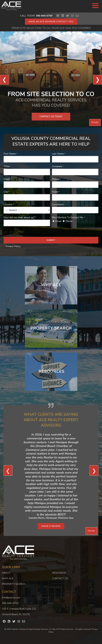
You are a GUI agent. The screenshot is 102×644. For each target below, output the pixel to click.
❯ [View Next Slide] (98, 80)
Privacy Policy (13, 246)
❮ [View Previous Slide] (4, 80)
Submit (51, 240)
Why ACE (8, 578)
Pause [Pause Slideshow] (95, 122)
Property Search (14, 584)
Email (58, 221)
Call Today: (36, 16)
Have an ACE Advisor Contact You (51, 22)
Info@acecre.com (11, 598)
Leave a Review (51, 526)
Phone (69, 221)
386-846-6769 (10, 603)
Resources (59, 573)
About (6, 573)
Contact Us (60, 578)
